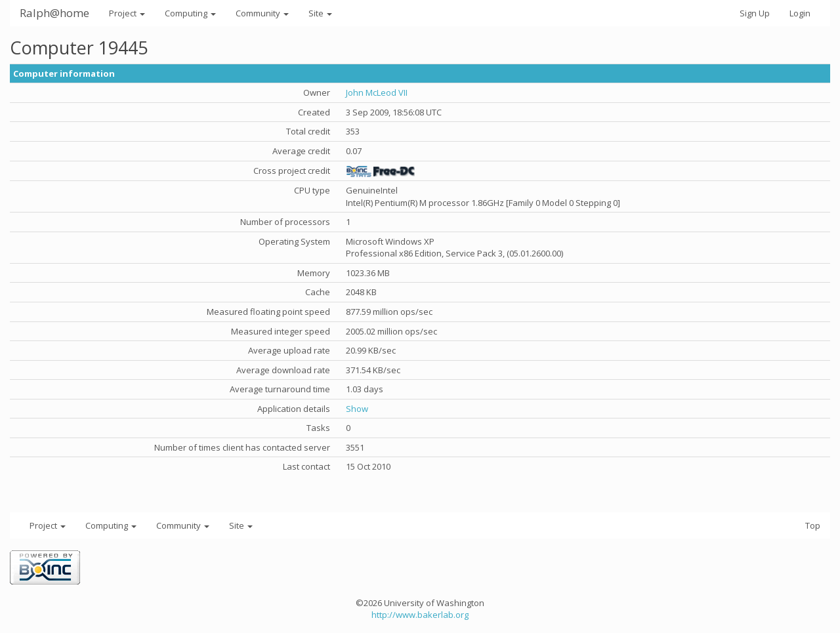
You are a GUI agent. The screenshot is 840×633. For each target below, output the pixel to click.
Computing (190, 13)
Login (800, 13)
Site (320, 13)
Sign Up (755, 13)
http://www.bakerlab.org (420, 615)
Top (813, 525)
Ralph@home (54, 13)
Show (357, 409)
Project (127, 13)
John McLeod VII (377, 92)
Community (262, 13)
